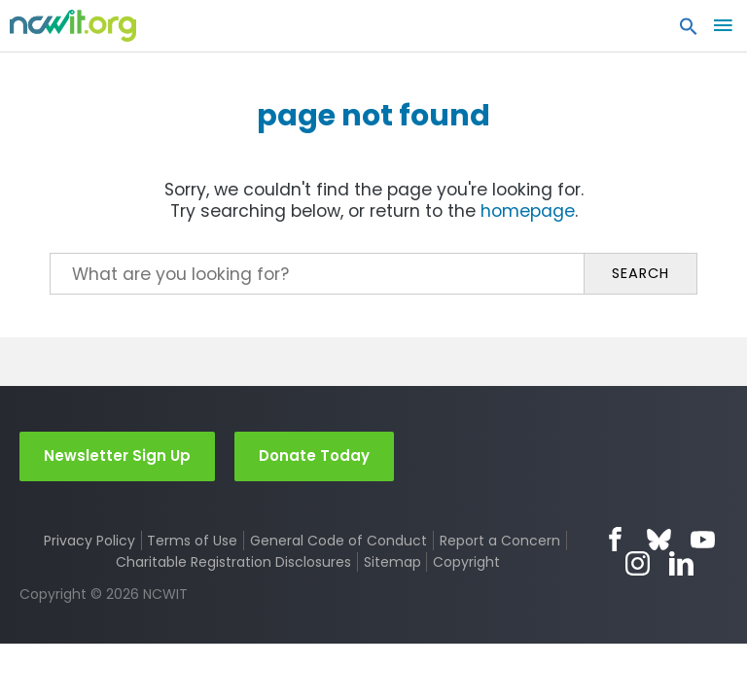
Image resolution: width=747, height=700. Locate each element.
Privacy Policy (89, 541)
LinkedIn (681, 563)
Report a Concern (500, 541)
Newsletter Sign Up (117, 455)
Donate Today (314, 455)
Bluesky (659, 539)
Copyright (466, 562)
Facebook (615, 539)
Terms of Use (192, 541)
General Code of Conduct (338, 541)
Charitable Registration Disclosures (233, 562)
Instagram (638, 563)
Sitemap (392, 562)
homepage (528, 211)
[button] (689, 31)
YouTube (703, 539)
